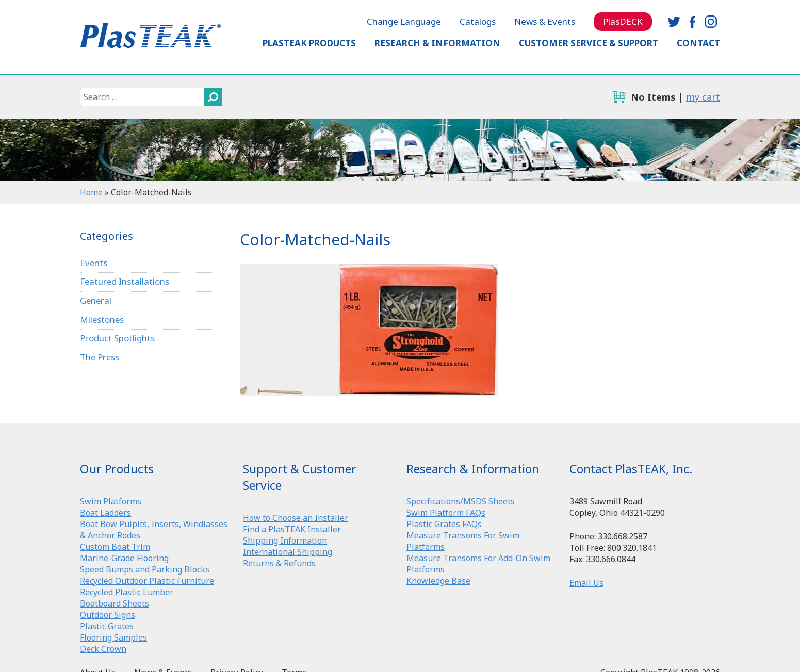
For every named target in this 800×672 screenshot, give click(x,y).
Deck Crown (103, 649)
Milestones (102, 319)
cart (618, 97)
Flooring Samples (113, 637)
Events (94, 263)
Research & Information (437, 43)
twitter (674, 22)
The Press (100, 357)
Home (91, 192)
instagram (711, 22)
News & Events (545, 21)
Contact (698, 43)
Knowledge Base (438, 581)
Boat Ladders (105, 513)
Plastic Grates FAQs (444, 524)
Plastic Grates (107, 626)
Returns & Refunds (279, 563)
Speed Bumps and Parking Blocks (145, 569)
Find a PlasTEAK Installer (292, 529)
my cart (703, 97)
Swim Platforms (111, 501)
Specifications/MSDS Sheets (461, 501)
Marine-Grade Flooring (124, 558)
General (96, 300)
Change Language (404, 21)
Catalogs (478, 21)
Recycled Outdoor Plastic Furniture (147, 581)
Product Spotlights (117, 339)
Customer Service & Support (589, 43)
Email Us (586, 583)
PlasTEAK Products (309, 43)
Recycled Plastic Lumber (127, 592)
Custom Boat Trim (115, 547)
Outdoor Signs (108, 615)
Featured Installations (125, 281)
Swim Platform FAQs (446, 513)
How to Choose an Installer (296, 518)
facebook (692, 22)
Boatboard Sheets (115, 603)
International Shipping (288, 552)
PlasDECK (623, 21)
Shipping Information (285, 540)
